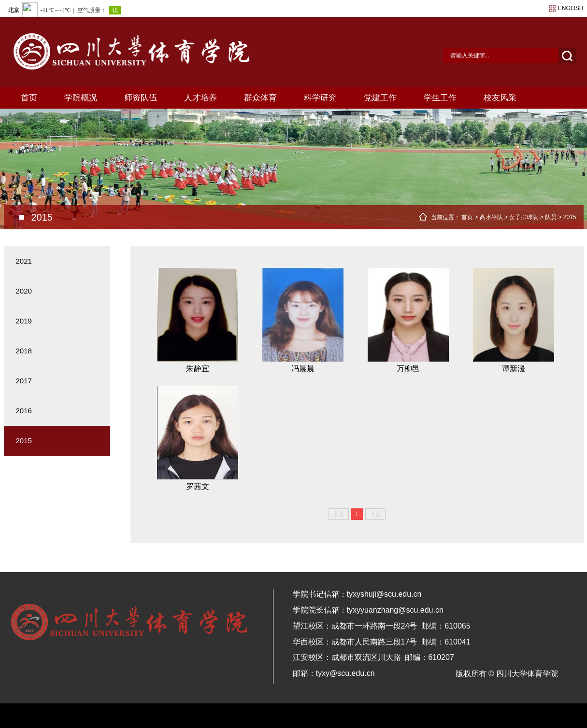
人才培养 (200, 98)
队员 (551, 217)
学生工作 (440, 98)
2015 (570, 217)
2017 (24, 381)
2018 (24, 351)
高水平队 (491, 217)
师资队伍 (141, 98)
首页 (29, 98)
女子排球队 (524, 217)
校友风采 (500, 98)
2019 (24, 321)
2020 (24, 291)
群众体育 (260, 98)
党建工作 (380, 98)
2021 (24, 261)
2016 (24, 411)
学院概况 (81, 98)
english (571, 8)
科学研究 (320, 98)
